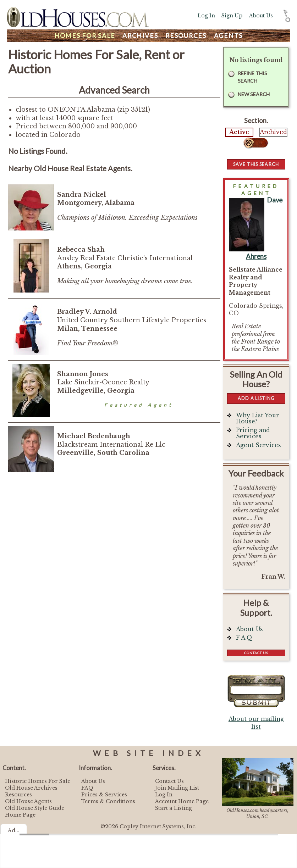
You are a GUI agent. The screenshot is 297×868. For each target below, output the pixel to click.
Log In (206, 16)
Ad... (14, 830)
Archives (140, 36)
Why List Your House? (257, 419)
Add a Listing (256, 398)
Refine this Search (252, 77)
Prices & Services (104, 795)
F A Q (244, 638)
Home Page (20, 815)
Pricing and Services (253, 433)
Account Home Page (182, 801)
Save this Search (256, 164)
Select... (256, 143)
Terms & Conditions (108, 801)
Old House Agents (28, 801)
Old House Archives (31, 788)
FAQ (87, 788)
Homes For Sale (85, 36)
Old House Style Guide (35, 808)
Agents (229, 36)
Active (239, 132)
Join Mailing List (177, 788)
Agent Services (258, 445)
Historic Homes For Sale (38, 781)
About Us (261, 16)
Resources (186, 36)
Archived (273, 132)
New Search (254, 94)
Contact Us (256, 653)
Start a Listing (174, 808)
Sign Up (232, 16)
